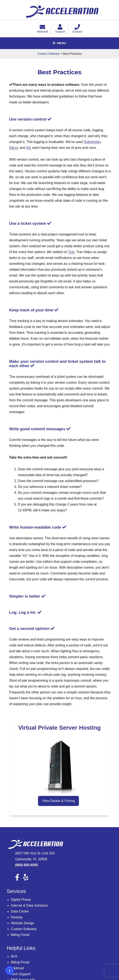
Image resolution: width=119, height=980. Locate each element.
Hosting (16, 917)
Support (60, 30)
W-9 (14, 956)
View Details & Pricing (58, 801)
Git (28, 148)
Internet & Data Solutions (29, 905)
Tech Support (21, 974)
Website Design (23, 923)
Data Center (20, 911)
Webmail (42, 30)
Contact (77, 30)
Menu (62, 43)
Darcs (14, 148)
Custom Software (24, 929)
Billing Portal (20, 935)
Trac (71, 252)
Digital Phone (21, 900)
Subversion (92, 142)
